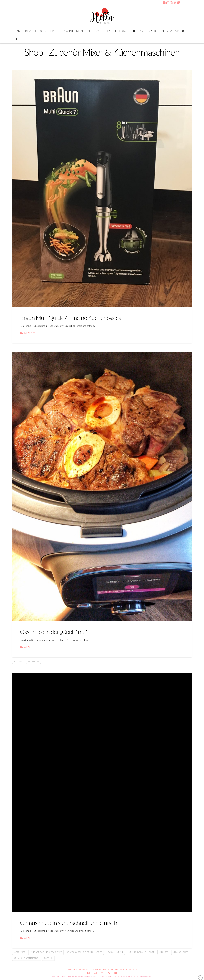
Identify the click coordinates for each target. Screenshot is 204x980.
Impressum (72, 969)
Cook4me (19, 661)
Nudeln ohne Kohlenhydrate (141, 952)
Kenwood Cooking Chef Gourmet (46, 952)
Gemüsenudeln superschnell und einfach (69, 923)
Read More (28, 333)
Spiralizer (164, 952)
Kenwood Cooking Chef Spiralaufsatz (84, 952)
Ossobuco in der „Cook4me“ (54, 632)
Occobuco (33, 661)
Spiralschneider (181, 952)
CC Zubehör (20, 952)
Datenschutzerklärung (90, 969)
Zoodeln (48, 958)
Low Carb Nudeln (115, 952)
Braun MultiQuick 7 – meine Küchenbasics (70, 318)
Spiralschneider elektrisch (27, 958)
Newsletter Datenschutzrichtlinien (120, 969)
